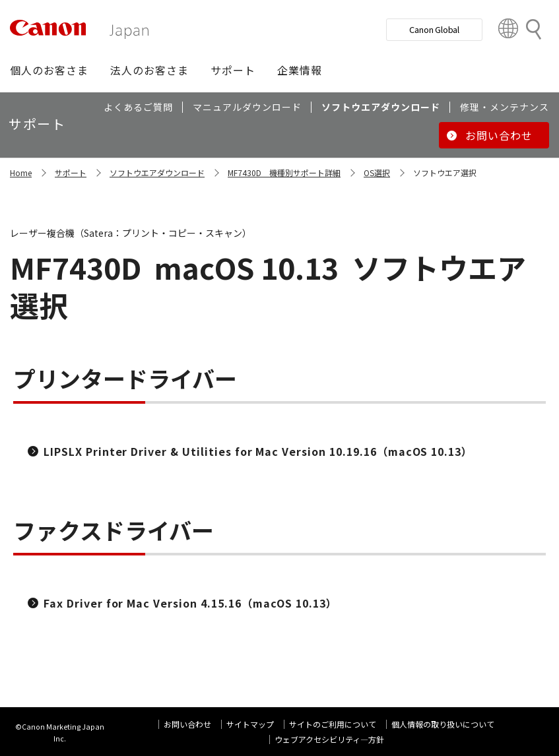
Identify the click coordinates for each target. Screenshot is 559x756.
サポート (71, 173)
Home (21, 173)
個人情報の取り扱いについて (443, 724)
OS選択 (377, 173)
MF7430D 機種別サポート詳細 (284, 173)
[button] (49, 70)
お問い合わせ (187, 724)
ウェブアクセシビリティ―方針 (329, 739)
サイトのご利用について (333, 724)
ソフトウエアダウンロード (157, 173)
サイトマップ (250, 724)
